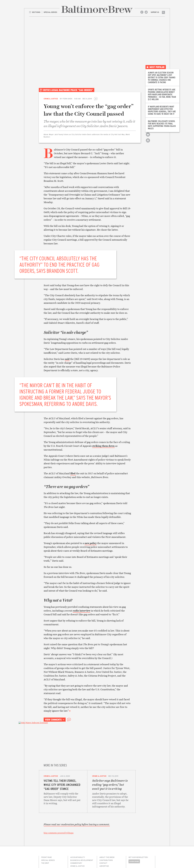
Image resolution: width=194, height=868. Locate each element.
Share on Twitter (148, 131)
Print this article (148, 143)
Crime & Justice (51, 99)
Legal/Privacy (106, 836)
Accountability (78, 825)
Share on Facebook (148, 125)
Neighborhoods (78, 848)
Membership (105, 839)
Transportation (78, 857)
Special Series (48, 828)
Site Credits (133, 856)
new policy (91, 543)
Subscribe (134, 829)
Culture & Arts (77, 836)
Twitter (146, 12)
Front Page (46, 825)
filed (73, 473)
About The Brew (107, 825)
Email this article (148, 137)
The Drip (45, 830)
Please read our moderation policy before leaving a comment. (77, 792)
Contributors (106, 828)
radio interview (82, 611)
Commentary (76, 830)
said (67, 359)
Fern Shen (67, 99)
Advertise (104, 833)
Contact (103, 830)
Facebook (142, 12)
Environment (77, 842)
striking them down (103, 446)
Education (75, 839)
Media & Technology (80, 845)
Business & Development (82, 828)
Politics (74, 851)
